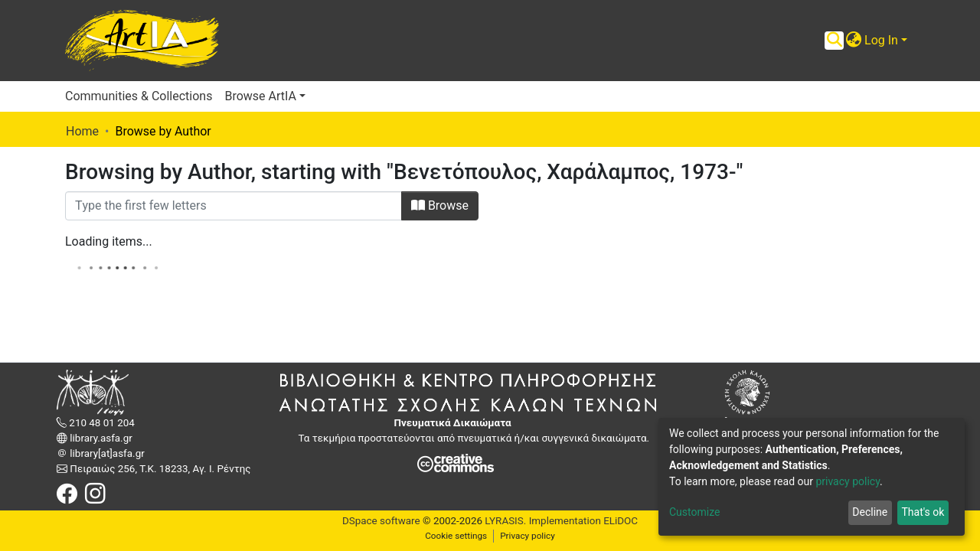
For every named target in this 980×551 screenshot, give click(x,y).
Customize (694, 512)
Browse (440, 205)
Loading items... (109, 241)
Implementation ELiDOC (582, 521)
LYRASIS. (505, 521)
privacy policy (848, 481)
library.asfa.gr (100, 438)
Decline (870, 512)
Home (82, 131)
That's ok (923, 512)
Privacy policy (528, 536)
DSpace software (381, 521)
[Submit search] (834, 41)
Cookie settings (456, 536)
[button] (853, 41)
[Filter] (234, 206)
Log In (881, 40)
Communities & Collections (139, 96)
